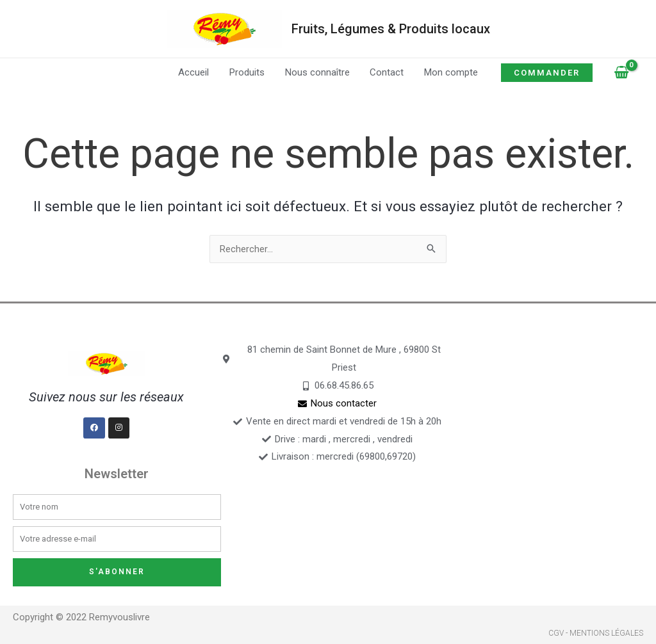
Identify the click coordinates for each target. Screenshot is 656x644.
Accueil (196, 72)
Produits (248, 72)
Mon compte (449, 72)
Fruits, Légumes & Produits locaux (391, 29)
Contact (386, 72)
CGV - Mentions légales (596, 634)
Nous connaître (317, 72)
